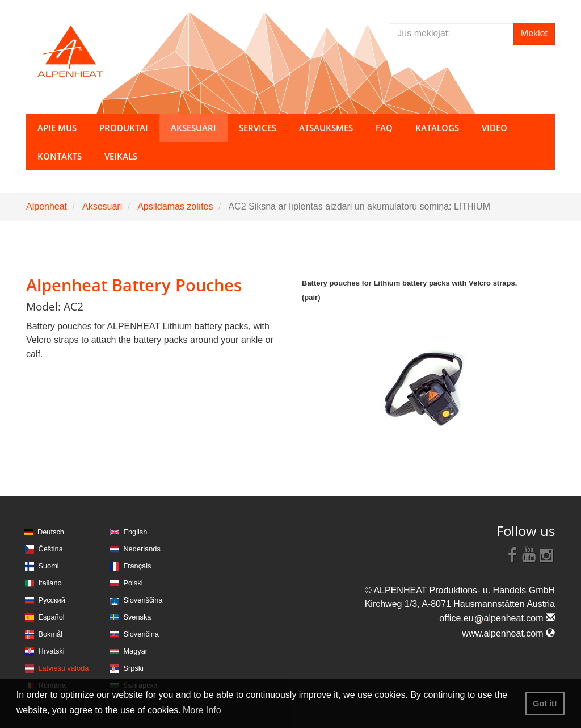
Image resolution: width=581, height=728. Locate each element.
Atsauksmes (326, 128)
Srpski (133, 668)
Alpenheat (47, 206)
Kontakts (60, 156)
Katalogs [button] (437, 128)
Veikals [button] (121, 156)
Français (137, 566)
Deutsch (51, 532)
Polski (133, 583)
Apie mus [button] (57, 128)
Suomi (48, 566)
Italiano (50, 583)
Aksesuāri (102, 206)
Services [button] (258, 128)
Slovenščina (143, 600)
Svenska (137, 617)
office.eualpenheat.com (497, 618)
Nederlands (142, 549)
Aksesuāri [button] (193, 128)
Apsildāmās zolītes (175, 206)
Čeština (50, 549)
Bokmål (50, 634)
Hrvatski (51, 651)
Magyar (135, 651)
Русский (51, 600)
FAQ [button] (384, 128)
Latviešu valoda (63, 668)
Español (51, 617)
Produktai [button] (124, 128)
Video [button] (494, 128)
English (135, 532)
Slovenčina (141, 634)
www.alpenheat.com (508, 633)
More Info (202, 710)
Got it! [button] (545, 704)
